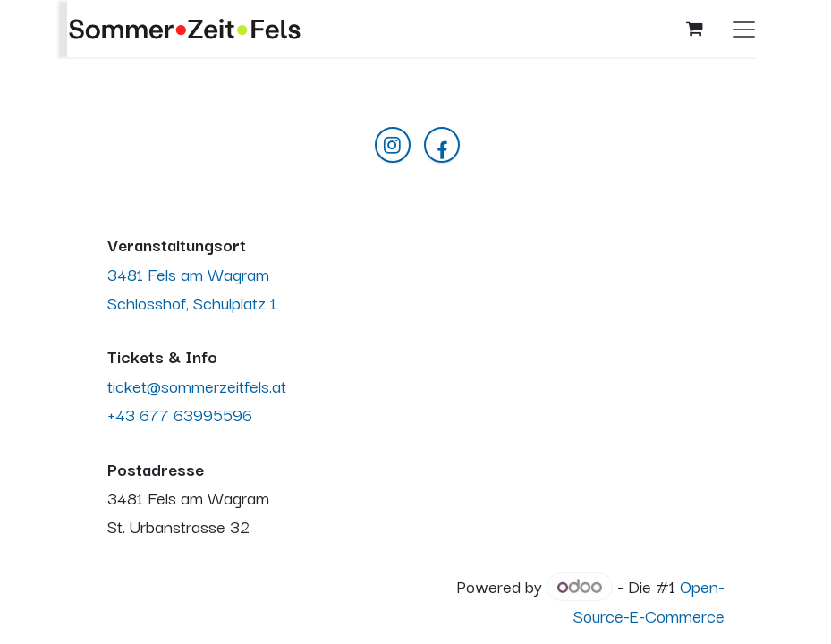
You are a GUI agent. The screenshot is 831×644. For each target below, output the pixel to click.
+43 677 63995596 (180, 414)
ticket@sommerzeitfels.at (197, 385)
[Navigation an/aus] (744, 29)
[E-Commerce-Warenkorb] (695, 29)
